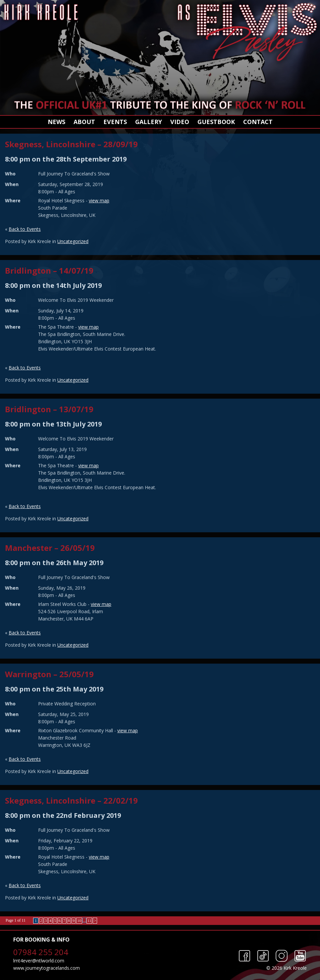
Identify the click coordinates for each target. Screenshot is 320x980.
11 (89, 921)
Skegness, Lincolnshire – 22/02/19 (71, 800)
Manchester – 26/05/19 (50, 548)
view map (99, 200)
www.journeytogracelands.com (47, 968)
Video (180, 122)
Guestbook (216, 122)
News (56, 122)
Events (115, 122)
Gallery (149, 122)
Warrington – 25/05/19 (49, 674)
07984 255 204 (41, 952)
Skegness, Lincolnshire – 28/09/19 (71, 144)
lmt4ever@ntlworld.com (39, 961)
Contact (258, 122)
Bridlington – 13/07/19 (49, 409)
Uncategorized (73, 241)
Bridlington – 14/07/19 (49, 270)
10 (79, 921)
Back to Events (25, 229)
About (84, 122)
